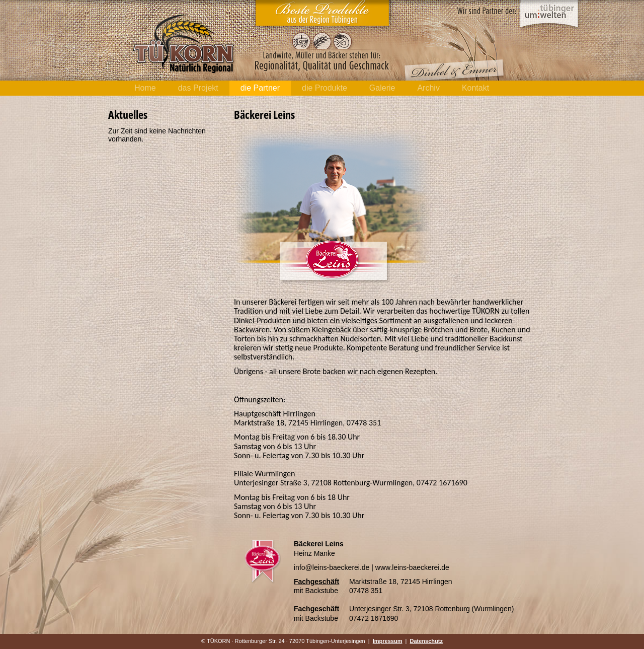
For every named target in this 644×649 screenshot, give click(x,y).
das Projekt (198, 88)
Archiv (428, 88)
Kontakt (475, 88)
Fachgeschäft (316, 582)
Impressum (388, 641)
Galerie (382, 88)
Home (145, 88)
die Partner (260, 88)
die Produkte (325, 88)
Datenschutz (426, 641)
